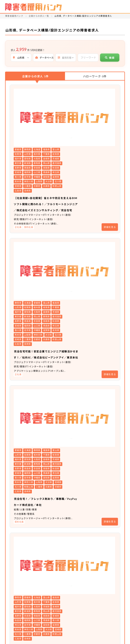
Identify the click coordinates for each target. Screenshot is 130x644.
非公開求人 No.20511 (70, 421)
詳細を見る (110, 174)
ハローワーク (95, 76)
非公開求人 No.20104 (70, 504)
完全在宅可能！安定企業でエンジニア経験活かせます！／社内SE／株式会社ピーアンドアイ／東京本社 (83, 245)
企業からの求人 (35, 76)
